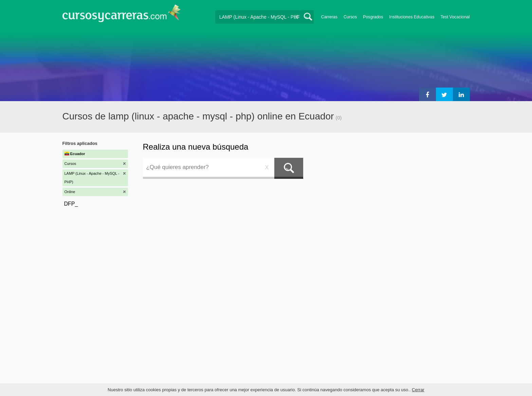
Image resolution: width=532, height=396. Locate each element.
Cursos (350, 17)
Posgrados (373, 17)
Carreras (329, 17)
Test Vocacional (455, 17)
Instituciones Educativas (412, 17)
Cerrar (418, 390)
